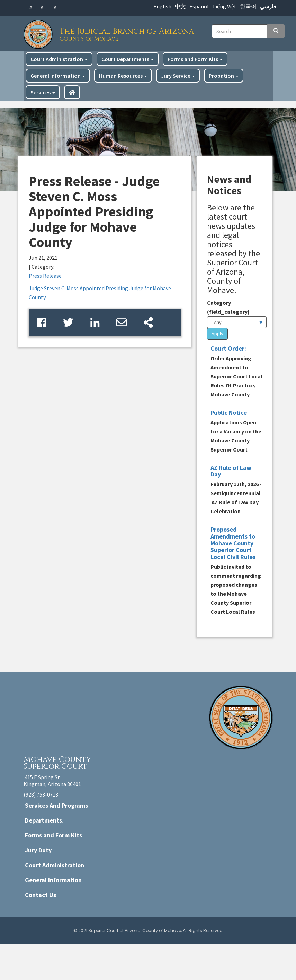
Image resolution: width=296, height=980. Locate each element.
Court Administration (59, 59)
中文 (180, 6)
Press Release (45, 276)
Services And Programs (56, 805)
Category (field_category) (228, 307)
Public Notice (229, 412)
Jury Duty (38, 850)
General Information (58, 76)
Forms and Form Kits (195, 59)
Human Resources (123, 76)
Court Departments (128, 59)
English (162, 6)
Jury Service (178, 76)
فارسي (268, 6)
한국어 (248, 6)
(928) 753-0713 (41, 794)
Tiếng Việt (224, 6)
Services (43, 92)
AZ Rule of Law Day (231, 471)
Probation (224, 76)
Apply (217, 334)
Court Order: (228, 348)
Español (199, 6)
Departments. (44, 820)
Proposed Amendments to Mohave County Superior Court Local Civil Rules (233, 543)
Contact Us (41, 895)
